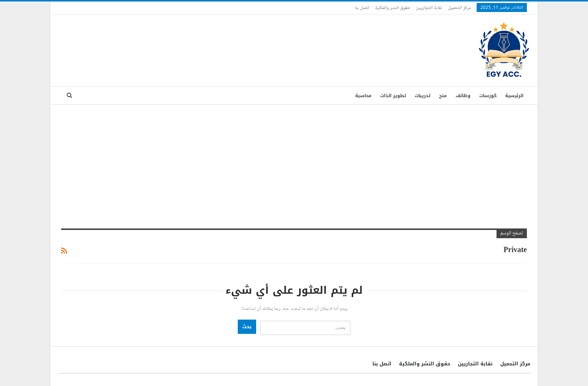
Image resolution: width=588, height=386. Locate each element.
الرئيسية (514, 96)
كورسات (488, 96)
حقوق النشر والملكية (393, 8)
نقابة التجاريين (429, 8)
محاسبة (363, 96)
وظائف (463, 96)
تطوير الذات (393, 96)
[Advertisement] (294, 161)
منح (443, 96)
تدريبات (423, 96)
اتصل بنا (362, 8)
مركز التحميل (459, 8)
